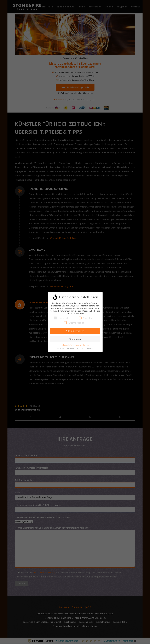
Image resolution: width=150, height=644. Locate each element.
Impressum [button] (90, 348)
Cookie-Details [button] (62, 348)
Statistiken (86, 318)
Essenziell (61, 318)
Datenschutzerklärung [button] (76, 348)
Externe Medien (74, 323)
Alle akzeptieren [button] (75, 331)
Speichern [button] (75, 339)
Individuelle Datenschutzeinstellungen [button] (75, 345)
